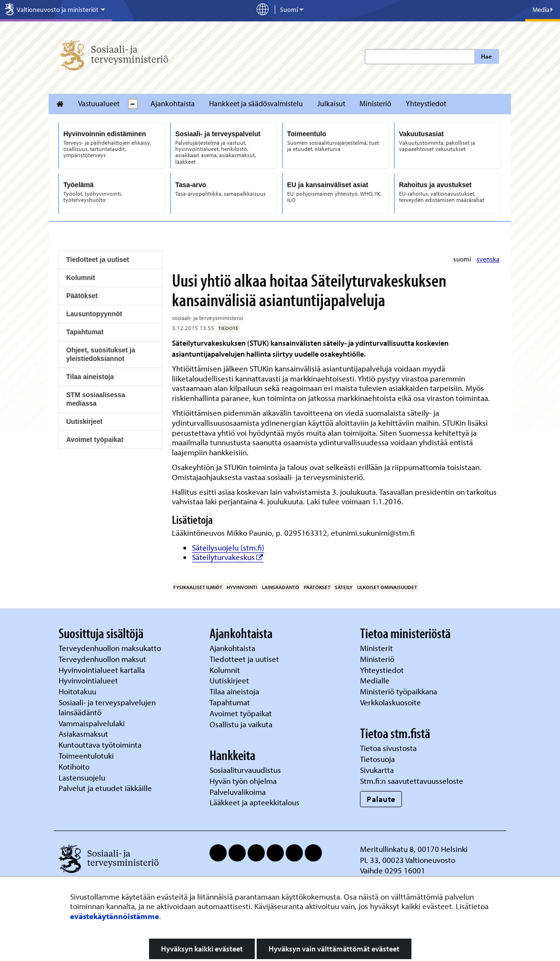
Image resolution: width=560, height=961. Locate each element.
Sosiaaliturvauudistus (245, 770)
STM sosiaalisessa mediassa (96, 399)
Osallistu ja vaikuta (241, 724)
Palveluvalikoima (238, 792)
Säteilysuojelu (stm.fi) (228, 547)
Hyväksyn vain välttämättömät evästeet (334, 949)
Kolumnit (81, 278)
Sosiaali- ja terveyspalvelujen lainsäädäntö (107, 707)
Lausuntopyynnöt (94, 314)
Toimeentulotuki (87, 756)
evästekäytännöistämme (115, 916)
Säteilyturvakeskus (228, 557)
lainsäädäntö (280, 587)
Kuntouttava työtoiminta (100, 745)
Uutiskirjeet (84, 421)
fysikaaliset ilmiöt (198, 587)
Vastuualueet (99, 103)
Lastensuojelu (83, 777)
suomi (463, 259)
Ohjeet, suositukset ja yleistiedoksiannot (101, 354)
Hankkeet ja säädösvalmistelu (256, 103)
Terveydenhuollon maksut (103, 659)
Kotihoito (74, 766)
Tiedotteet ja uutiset (98, 260)
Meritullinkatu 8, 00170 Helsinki (414, 849)
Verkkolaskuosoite (391, 702)
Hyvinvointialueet (89, 680)
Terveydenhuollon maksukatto (111, 648)
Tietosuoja (377, 759)
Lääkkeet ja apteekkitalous (255, 802)
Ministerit (377, 648)
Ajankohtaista (173, 103)
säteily (344, 587)
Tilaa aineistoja (90, 377)
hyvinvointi (242, 587)
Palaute (381, 799)
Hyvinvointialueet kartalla (103, 670)
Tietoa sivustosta (388, 748)
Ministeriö (375, 103)
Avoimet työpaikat (95, 440)
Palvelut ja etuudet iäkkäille (105, 788)
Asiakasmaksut (83, 734)
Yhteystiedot (426, 103)
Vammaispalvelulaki (93, 723)
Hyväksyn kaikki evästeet (202, 949)
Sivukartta (377, 770)
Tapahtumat (85, 332)
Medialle (376, 680)
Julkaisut (331, 103)
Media (543, 10)
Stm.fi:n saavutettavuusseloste (412, 781)
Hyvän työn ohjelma (243, 781)
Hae (486, 56)
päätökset (317, 587)
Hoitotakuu (78, 691)
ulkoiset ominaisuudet (387, 587)
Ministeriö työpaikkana (400, 691)
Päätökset (82, 296)
